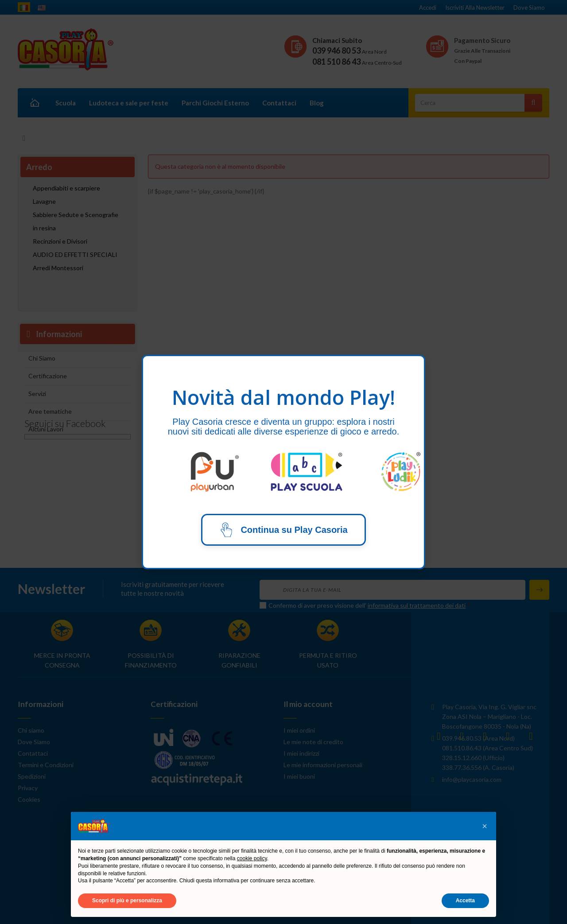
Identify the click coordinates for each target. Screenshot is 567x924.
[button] (485, 826)
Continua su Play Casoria (283, 530)
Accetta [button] (465, 901)
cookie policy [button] (252, 858)
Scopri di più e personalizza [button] (127, 901)
